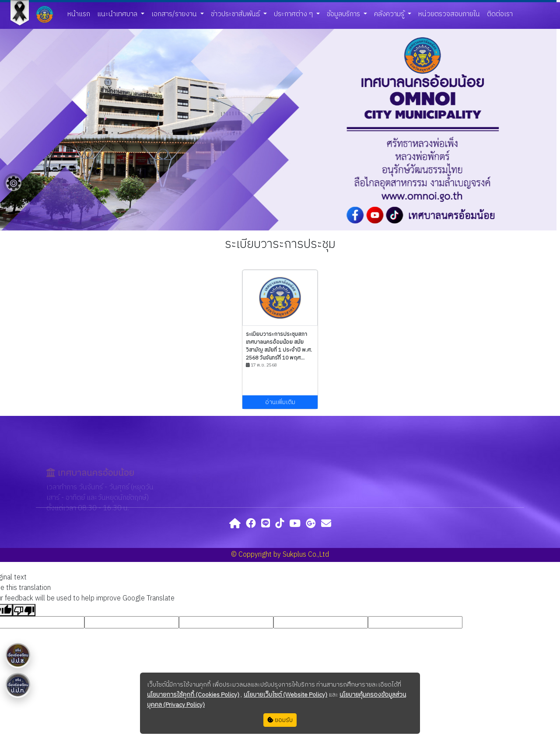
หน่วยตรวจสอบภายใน (449, 14)
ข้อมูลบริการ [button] (344, 14)
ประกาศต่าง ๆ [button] (294, 14)
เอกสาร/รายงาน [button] (175, 14)
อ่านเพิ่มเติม (280, 402)
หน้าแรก (79, 14)
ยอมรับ (280, 720)
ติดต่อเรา (500, 14)
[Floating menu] (14, 183)
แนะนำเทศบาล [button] (118, 14)
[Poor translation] (24, 610)
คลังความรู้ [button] (390, 14)
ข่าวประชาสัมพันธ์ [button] (236, 14)
